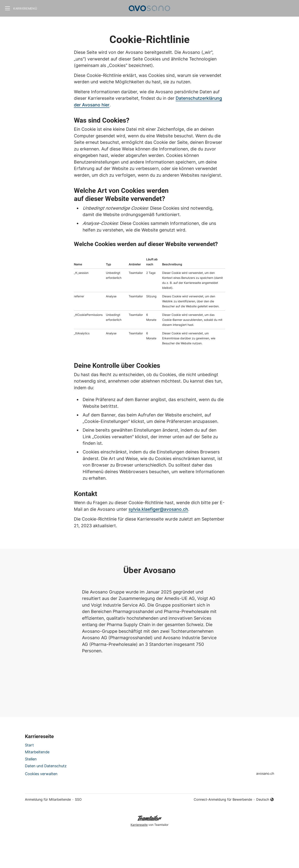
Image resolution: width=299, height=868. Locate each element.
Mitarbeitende (37, 752)
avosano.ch (265, 773)
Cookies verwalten (41, 774)
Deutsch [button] (265, 800)
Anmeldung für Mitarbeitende (48, 799)
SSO (78, 799)
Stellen (31, 759)
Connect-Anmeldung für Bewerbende (223, 799)
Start (29, 745)
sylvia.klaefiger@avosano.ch (158, 509)
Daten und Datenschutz (46, 766)
